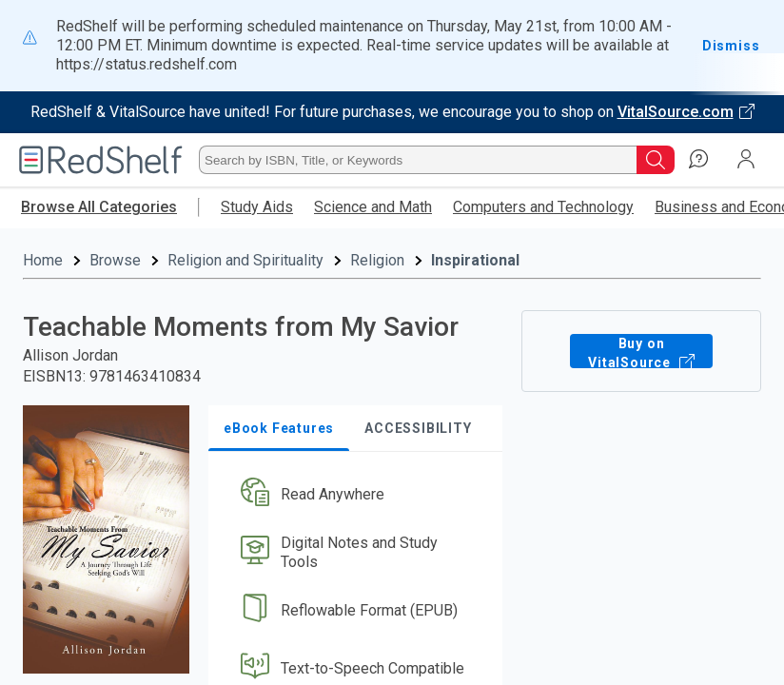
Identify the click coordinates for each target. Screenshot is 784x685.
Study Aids (257, 207)
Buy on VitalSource (641, 292)
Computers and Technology (543, 207)
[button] (353, 436)
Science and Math (373, 207)
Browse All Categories (99, 207)
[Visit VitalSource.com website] (392, 112)
